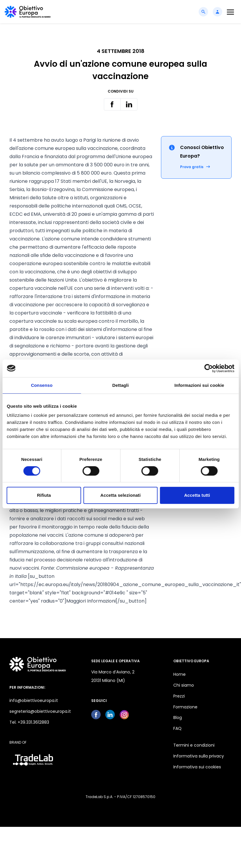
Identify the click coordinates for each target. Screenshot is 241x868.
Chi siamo (184, 685)
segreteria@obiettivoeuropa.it (40, 711)
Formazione (185, 707)
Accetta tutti (197, 495)
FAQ (177, 728)
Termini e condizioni (194, 745)
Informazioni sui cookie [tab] (199, 385)
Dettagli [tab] (121, 385)
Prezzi (179, 696)
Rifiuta (44, 495)
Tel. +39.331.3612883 (29, 722)
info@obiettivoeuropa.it (34, 700)
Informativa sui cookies (197, 767)
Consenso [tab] (42, 385)
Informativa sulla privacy (199, 756)
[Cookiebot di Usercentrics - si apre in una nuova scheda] (208, 368)
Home (179, 674)
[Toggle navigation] (230, 12)
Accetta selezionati (120, 495)
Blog (178, 718)
